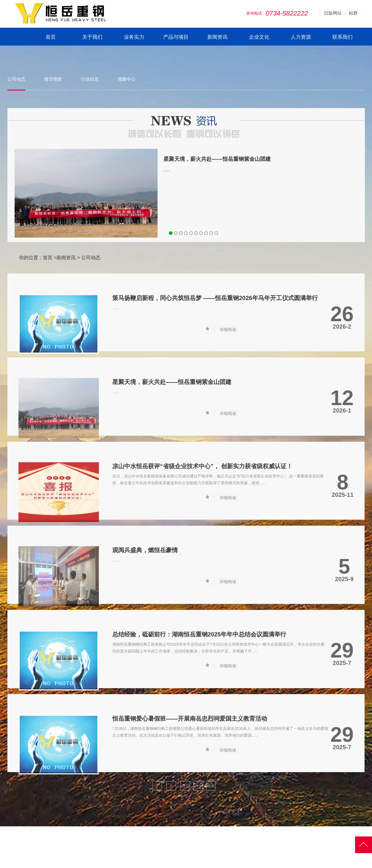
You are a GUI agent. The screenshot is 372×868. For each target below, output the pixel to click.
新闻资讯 (217, 37)
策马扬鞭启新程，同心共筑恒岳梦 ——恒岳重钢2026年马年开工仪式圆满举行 (215, 330)
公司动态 (16, 79)
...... (167, 182)
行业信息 (90, 79)
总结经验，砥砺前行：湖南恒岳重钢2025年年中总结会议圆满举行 (199, 666)
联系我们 (343, 37)
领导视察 (53, 79)
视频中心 (127, 79)
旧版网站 (330, 13)
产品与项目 (176, 37)
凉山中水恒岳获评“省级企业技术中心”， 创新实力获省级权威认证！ (203, 498)
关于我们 (92, 37)
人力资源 (301, 37)
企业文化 (259, 37)
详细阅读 (228, 361)
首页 (51, 37)
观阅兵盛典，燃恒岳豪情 (145, 582)
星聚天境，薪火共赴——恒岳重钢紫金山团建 (217, 172)
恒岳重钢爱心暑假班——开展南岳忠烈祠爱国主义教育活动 (190, 750)
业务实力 (134, 37)
